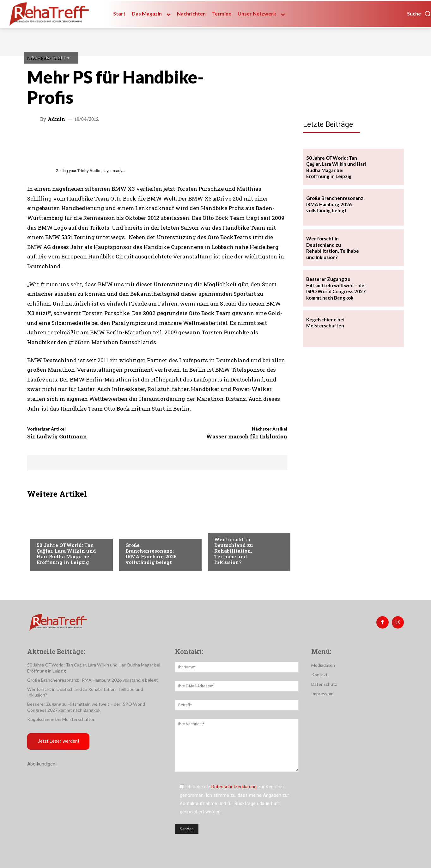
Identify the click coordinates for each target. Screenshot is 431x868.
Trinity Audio (89, 171)
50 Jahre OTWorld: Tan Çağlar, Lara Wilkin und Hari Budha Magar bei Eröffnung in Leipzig (66, 554)
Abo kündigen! (42, 765)
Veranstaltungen (56, 532)
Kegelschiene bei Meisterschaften (325, 323)
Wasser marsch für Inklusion (247, 436)
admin (56, 119)
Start (37, 57)
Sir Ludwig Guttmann (57, 436)
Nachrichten (58, 57)
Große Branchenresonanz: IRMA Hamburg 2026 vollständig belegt (151, 554)
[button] (419, 14)
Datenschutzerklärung (234, 787)
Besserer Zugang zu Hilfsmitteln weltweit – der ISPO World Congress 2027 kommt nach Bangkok (336, 288)
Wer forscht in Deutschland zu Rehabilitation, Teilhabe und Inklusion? (234, 551)
